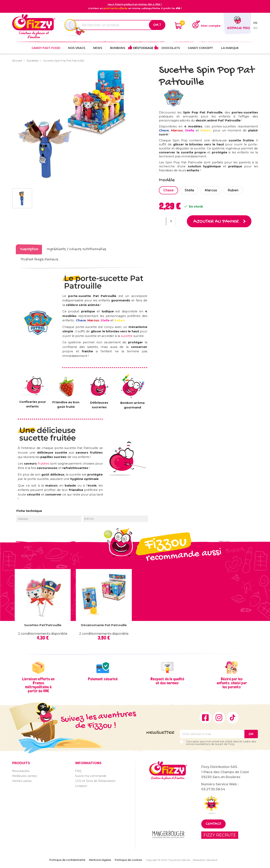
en (255, 28)
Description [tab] (29, 249)
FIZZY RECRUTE (220, 835)
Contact (213, 824)
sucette (127, 336)
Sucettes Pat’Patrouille (43, 625)
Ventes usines (22, 781)
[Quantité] (171, 221)
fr (255, 23)
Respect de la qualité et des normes (167, 681)
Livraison (81, 786)
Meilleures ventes (24, 776)
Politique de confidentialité (67, 860)
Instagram (219, 717)
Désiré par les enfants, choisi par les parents (232, 683)
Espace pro (239, 28)
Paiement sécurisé (103, 679)
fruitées (44, 463)
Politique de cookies (128, 860)
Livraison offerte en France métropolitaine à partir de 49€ (38, 685)
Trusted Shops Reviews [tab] (39, 260)
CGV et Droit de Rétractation (95, 781)
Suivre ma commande (91, 776)
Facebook (205, 717)
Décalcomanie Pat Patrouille (104, 625)
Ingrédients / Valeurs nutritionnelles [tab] (76, 249)
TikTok (233, 717)
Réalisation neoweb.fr (205, 860)
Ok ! (157, 25)
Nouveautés (21, 771)
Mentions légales (100, 860)
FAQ (78, 771)
